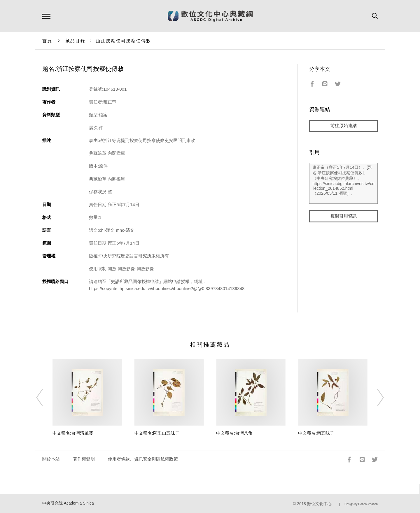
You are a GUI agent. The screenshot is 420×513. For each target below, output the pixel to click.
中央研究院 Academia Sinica (68, 503)
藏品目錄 (75, 41)
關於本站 (51, 459)
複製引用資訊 (344, 216)
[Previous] (45, 398)
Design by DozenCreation (361, 504)
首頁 (47, 41)
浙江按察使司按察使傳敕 (124, 41)
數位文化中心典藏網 (210, 16)
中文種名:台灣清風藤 (73, 433)
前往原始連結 (344, 126)
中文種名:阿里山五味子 (157, 433)
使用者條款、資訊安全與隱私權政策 (143, 459)
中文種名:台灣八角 (234, 433)
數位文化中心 (319, 504)
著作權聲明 (84, 459)
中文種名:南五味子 (316, 433)
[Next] (375, 398)
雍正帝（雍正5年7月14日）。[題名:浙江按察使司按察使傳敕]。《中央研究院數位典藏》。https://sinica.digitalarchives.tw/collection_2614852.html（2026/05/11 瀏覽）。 (343, 183)
